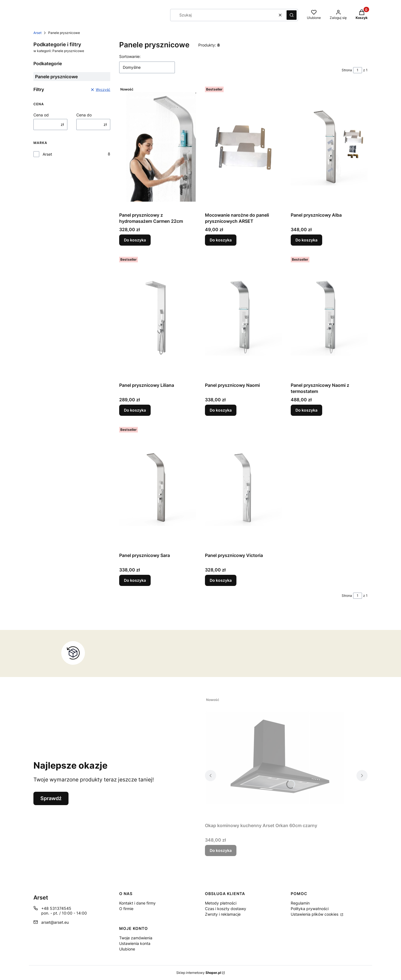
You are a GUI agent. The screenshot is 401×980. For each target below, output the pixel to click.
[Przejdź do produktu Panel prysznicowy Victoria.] (243, 487)
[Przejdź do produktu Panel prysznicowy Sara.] (158, 487)
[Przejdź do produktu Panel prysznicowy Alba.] (329, 147)
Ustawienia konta (135, 943)
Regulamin (300, 903)
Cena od (41, 115)
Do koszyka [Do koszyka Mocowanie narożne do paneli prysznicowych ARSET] (221, 240)
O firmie (126, 909)
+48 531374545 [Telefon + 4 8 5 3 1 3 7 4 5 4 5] (56, 908)
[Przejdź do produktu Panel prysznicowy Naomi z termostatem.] (329, 317)
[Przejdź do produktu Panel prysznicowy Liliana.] (158, 317)
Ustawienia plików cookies (315, 914)
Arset (37, 33)
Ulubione (127, 949)
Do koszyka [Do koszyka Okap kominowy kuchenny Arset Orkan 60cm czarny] (221, 850)
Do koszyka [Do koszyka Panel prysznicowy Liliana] (135, 410)
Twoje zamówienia (136, 938)
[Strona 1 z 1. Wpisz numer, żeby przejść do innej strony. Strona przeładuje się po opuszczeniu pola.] (358, 70)
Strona (347, 70)
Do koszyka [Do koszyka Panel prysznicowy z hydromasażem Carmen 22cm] (135, 240)
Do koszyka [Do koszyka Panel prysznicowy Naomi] (221, 410)
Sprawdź (51, 798)
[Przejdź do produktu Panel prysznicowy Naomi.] (243, 317)
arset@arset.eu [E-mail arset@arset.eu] (55, 922)
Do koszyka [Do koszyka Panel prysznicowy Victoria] (221, 580)
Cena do (84, 115)
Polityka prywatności (310, 909)
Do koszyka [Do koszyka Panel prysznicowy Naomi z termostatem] (306, 410)
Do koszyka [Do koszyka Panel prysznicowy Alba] (306, 240)
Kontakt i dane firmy (137, 903)
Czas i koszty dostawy (226, 909)
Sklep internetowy (199, 973)
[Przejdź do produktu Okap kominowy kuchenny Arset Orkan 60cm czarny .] (275, 757)
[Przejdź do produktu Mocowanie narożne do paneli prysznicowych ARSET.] (243, 147)
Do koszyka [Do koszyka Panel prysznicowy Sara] (135, 580)
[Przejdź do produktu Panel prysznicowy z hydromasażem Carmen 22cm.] (158, 147)
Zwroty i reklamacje (223, 914)
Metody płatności (221, 903)
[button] (292, 15)
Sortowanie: (130, 56)
